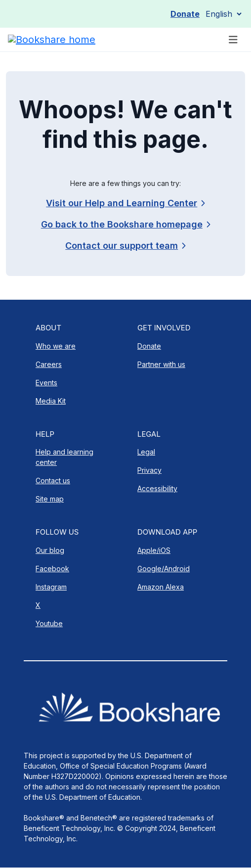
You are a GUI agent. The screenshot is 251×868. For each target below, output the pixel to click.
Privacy (149, 470)
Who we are (56, 346)
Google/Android (164, 569)
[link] (125, 246)
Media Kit (51, 401)
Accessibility (157, 488)
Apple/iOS (154, 550)
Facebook (52, 569)
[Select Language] (223, 14)
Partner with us (161, 364)
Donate (185, 14)
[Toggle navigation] (233, 40)
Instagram (51, 587)
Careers (49, 364)
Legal (146, 452)
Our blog (50, 550)
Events (46, 383)
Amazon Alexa (161, 587)
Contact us (53, 480)
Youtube (49, 623)
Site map (50, 499)
